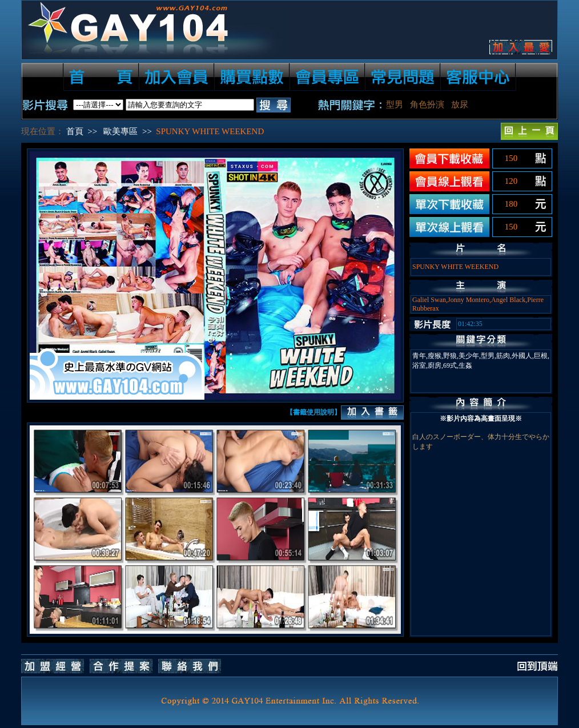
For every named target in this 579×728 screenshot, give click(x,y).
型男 (395, 104)
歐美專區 (120, 131)
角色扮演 (427, 104)
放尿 (460, 104)
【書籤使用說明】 (313, 412)
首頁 (75, 131)
